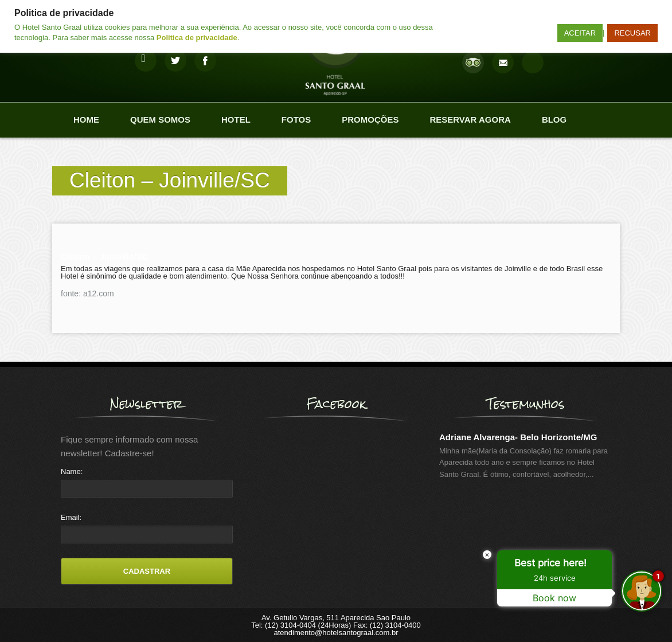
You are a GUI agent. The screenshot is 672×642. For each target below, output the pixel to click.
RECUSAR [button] (632, 33)
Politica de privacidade (197, 38)
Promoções (370, 120)
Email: (71, 517)
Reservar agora (470, 120)
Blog (554, 120)
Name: (72, 471)
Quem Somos (160, 120)
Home (86, 120)
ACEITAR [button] (580, 33)
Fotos (296, 120)
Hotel (236, 120)
